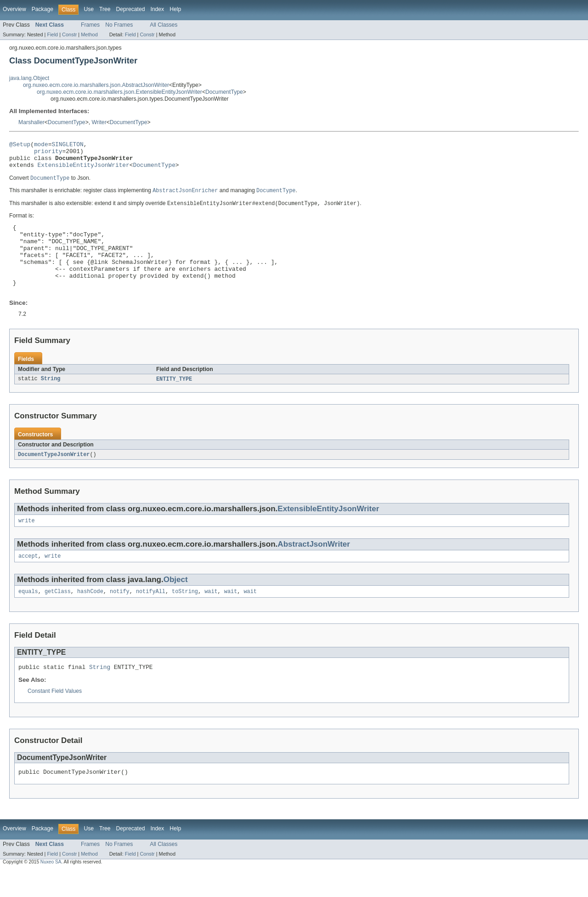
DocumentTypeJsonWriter (54, 476)
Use (89, 9)
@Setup (20, 145)
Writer (99, 122)
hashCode (90, 616)
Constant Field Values (55, 717)
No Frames (119, 25)
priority (48, 154)
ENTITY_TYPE (174, 400)
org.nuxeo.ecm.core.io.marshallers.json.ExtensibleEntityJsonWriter (119, 92)
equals (28, 616)
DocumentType (224, 92)
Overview (14, 9)
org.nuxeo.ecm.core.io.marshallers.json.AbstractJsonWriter (96, 85)
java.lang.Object (29, 78)
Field (52, 34)
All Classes (164, 25)
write (27, 543)
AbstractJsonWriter (314, 567)
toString (185, 616)
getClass (58, 616)
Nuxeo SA (51, 889)
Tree (105, 9)
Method (89, 34)
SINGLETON (67, 145)
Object (176, 603)
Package (42, 9)
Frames (90, 25)
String (51, 400)
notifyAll (151, 616)
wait (211, 616)
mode (41, 145)
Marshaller (31, 122)
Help (175, 9)
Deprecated (131, 9)
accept (28, 579)
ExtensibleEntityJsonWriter (84, 170)
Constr (69, 34)
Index (157, 9)
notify (120, 616)
